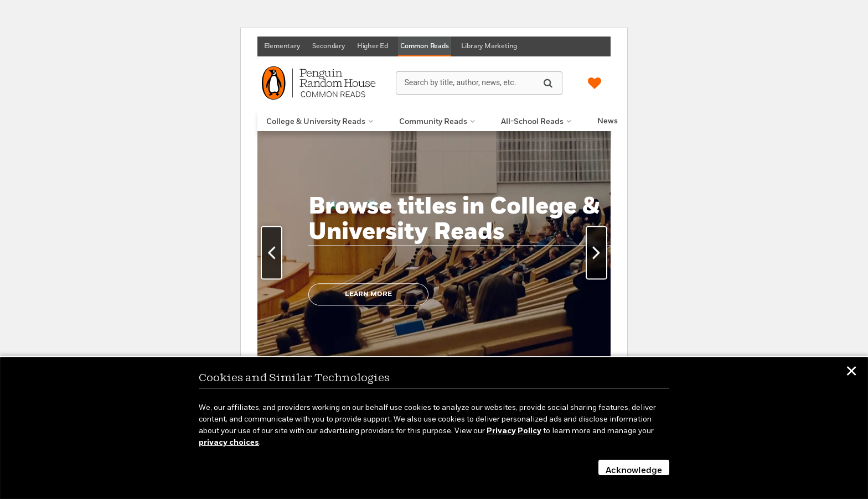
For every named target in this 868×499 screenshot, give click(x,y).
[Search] (548, 82)
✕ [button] (851, 373)
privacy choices (229, 443)
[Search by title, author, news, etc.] (479, 83)
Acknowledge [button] (634, 471)
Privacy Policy (514, 431)
